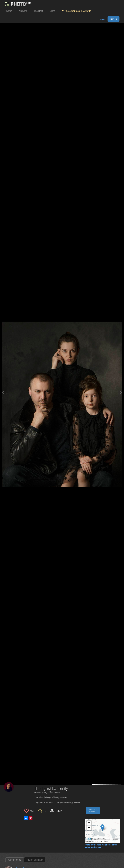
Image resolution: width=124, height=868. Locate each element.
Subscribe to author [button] (93, 811)
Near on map (35, 860)
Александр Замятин (47, 793)
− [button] (89, 828)
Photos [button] (9, 11)
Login (102, 19)
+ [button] (89, 823)
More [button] (53, 11)
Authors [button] (24, 11)
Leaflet (88, 839)
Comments (15, 860)
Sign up (114, 19)
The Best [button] (39, 11)
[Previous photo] (3, 392)
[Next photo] (121, 392)
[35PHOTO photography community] (18, 4)
